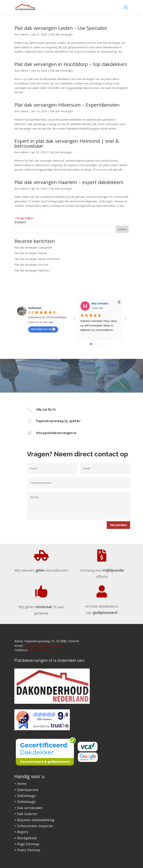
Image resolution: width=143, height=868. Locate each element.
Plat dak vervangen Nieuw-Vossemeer (37, 259)
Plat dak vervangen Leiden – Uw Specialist (61, 28)
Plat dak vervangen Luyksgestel (33, 247)
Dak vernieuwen (30, 808)
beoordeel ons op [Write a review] (43, 329)
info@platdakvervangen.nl (56, 433)
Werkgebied (27, 838)
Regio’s (23, 832)
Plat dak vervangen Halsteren (32, 270)
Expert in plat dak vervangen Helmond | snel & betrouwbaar (67, 143)
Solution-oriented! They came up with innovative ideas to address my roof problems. (99, 325)
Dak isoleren (27, 814)
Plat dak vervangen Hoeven (31, 253)
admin (25, 34)
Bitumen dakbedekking (36, 820)
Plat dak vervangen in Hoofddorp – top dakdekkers (71, 64)
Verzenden (118, 525)
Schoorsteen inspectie (35, 826)
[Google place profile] (35, 308)
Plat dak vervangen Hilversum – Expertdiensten (67, 105)
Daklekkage (26, 796)
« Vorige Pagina (24, 218)
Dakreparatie (28, 790)
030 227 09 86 (39, 650)
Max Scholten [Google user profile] (100, 304)
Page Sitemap (28, 844)
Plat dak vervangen (61, 34)
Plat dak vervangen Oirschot (31, 265)
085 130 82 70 (46, 409)
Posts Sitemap (29, 850)
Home (22, 784)
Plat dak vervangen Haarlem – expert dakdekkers (69, 182)
